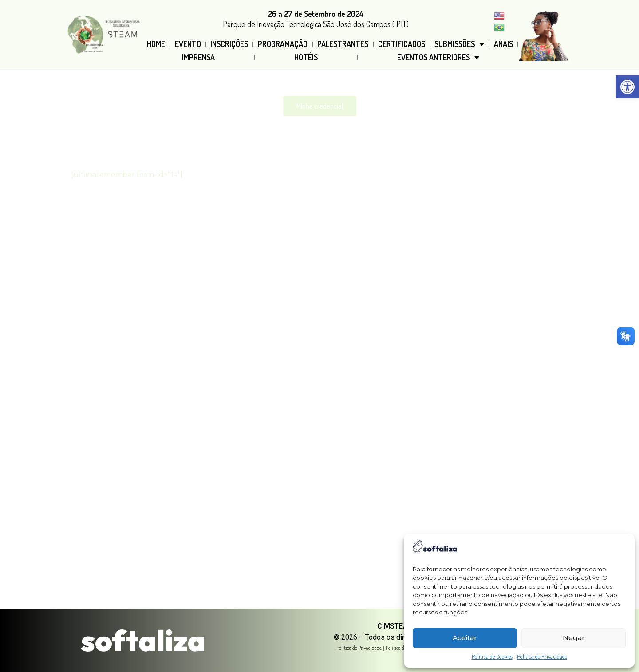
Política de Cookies (492, 656)
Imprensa (198, 57)
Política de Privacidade (542, 656)
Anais (503, 44)
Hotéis (306, 57)
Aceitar (465, 638)
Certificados (402, 44)
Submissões (459, 44)
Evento (188, 44)
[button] (627, 87)
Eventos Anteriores (438, 57)
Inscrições (229, 44)
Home (156, 44)
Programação (283, 44)
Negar (574, 638)
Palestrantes (343, 44)
